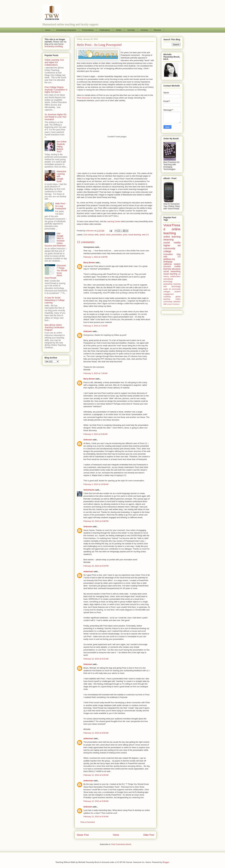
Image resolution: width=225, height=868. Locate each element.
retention (177, 302)
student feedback (173, 304)
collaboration (175, 277)
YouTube (131, 30)
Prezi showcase (84, 98)
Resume (157, 30)
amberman (88, 571)
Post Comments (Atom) (121, 844)
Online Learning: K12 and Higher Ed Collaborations (54, 62)
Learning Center (114, 221)
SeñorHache (89, 490)
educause (176, 269)
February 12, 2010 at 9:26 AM (96, 775)
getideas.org (169, 259)
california (168, 264)
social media (172, 243)
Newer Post (83, 835)
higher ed (172, 245)
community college (169, 250)
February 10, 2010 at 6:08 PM (96, 521)
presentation (117, 235)
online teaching (172, 231)
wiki (165, 304)
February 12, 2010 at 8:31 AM (96, 659)
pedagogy (168, 262)
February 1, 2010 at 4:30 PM (96, 257)
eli (170, 289)
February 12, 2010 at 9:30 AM (96, 801)
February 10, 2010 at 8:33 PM (96, 566)
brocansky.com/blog (54, 46)
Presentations (88, 30)
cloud (108, 235)
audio (166, 289)
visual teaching (135, 235)
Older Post (149, 835)
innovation (168, 254)
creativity (167, 297)
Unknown (88, 331)
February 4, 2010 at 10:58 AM (96, 484)
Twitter (119, 30)
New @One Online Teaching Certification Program (54, 327)
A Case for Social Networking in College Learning (55, 300)
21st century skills (91, 235)
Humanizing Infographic (66, 30)
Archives (144, 30)
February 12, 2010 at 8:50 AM (96, 733)
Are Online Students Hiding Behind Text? (61, 147)
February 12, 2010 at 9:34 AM (96, 817)
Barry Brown (89, 262)
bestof (102, 235)
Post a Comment (88, 822)
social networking (172, 271)
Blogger (166, 862)
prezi (125, 235)
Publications (105, 30)
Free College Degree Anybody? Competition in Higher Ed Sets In (56, 90)
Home (48, 30)
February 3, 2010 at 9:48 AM (95, 434)
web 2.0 (145, 235)
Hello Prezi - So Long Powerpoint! (61, 206)
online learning (172, 237)
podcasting (168, 284)
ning (178, 254)
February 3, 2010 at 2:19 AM (95, 326)
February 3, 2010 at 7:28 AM (95, 373)
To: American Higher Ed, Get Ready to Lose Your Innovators (56, 117)
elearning (169, 240)
